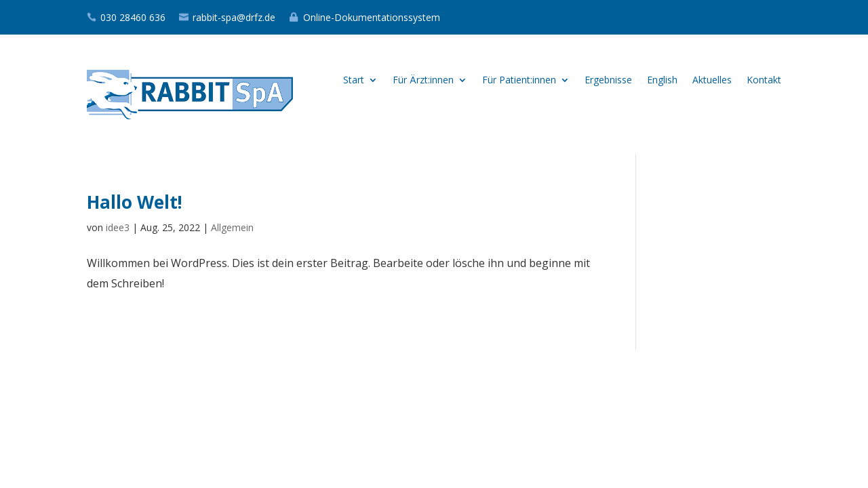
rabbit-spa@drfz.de (234, 17)
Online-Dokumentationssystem (372, 17)
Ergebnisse (608, 81)
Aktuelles (712, 81)
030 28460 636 (133, 17)
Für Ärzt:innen (423, 81)
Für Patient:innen (519, 81)
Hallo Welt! (135, 202)
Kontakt (764, 81)
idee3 (118, 227)
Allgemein (232, 227)
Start (354, 81)
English (662, 81)
